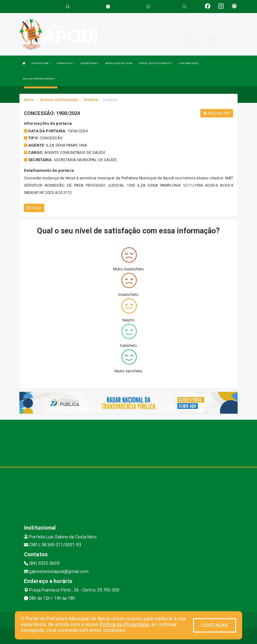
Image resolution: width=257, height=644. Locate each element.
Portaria (91, 100)
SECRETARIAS (90, 63)
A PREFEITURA (41, 63)
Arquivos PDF (217, 113)
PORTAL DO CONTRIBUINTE (156, 63)
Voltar (34, 208)
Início (29, 100)
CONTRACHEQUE (189, 63)
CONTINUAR (215, 625)
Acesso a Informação (59, 100)
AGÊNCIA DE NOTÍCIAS (119, 63)
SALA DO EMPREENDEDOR (39, 79)
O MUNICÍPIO (65, 63)
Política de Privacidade (124, 624)
